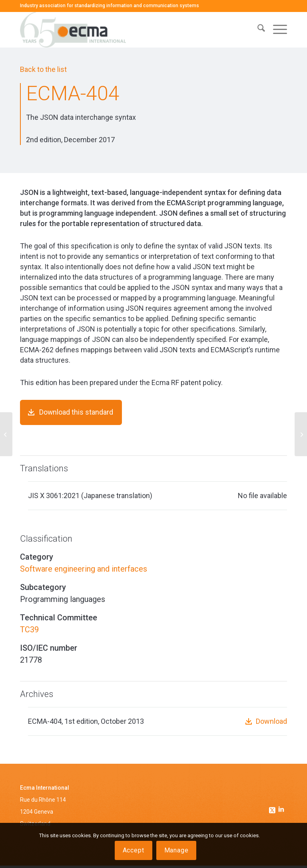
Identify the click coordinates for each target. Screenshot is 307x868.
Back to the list (43, 69)
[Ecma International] (73, 30)
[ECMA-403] (6, 434)
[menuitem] (257, 30)
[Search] (257, 30)
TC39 (29, 632)
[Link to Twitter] (273, 810)
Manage (176, 850)
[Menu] (276, 30)
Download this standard (76, 413)
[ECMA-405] (301, 434)
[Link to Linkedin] (281, 812)
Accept (134, 850)
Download (271, 724)
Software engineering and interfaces (84, 571)
